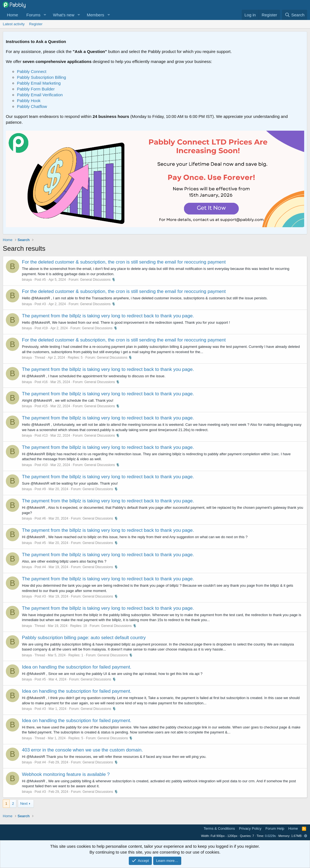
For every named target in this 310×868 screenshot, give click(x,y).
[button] (45, 15)
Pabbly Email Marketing (39, 83)
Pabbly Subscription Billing (41, 77)
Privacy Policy (250, 828)
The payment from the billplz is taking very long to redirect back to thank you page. (108, 316)
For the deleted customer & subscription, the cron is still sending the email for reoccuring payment (124, 262)
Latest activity (14, 24)
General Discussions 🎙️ (98, 280)
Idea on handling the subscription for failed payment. (77, 667)
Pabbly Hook (29, 101)
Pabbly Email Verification (40, 95)
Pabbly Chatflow (32, 106)
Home (12, 15)
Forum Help (275, 828)
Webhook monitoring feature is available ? (66, 774)
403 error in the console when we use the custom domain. (82, 750)
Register (36, 24)
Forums (33, 15)
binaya (27, 280)
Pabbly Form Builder (36, 89)
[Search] (295, 15)
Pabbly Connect (32, 71)
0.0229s (270, 836)
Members (96, 15)
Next (24, 804)
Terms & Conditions (219, 828)
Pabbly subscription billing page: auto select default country (84, 638)
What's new (64, 15)
